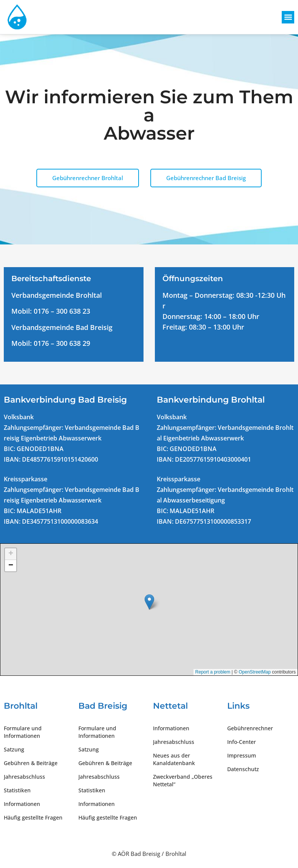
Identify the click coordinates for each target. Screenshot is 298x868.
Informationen (22, 804)
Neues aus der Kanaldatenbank (174, 759)
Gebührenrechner (250, 728)
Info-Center (242, 742)
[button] (288, 17)
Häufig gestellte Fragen (33, 817)
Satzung (14, 749)
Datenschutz (243, 769)
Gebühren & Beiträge (31, 763)
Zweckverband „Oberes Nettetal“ (183, 780)
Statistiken (17, 790)
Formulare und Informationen (23, 732)
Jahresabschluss (24, 777)
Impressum (242, 755)
